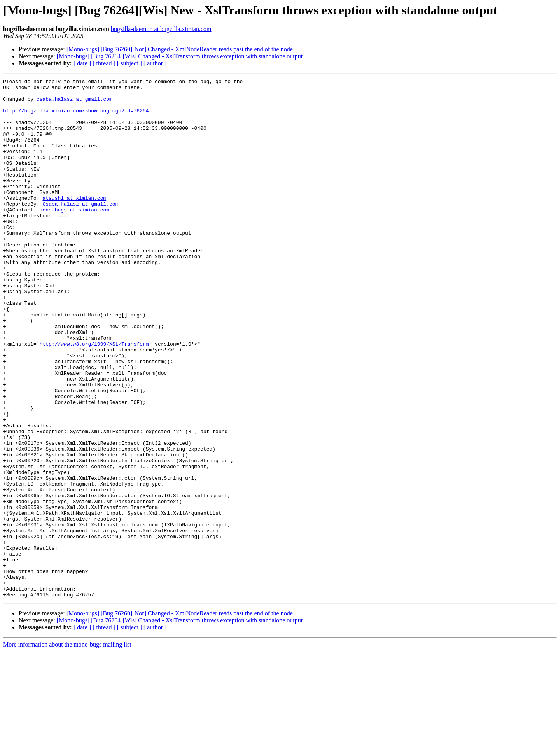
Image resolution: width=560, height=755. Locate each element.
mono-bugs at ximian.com (74, 236)
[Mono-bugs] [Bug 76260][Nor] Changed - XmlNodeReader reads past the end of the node (180, 49)
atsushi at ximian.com (74, 222)
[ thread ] (104, 63)
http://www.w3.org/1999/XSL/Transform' (96, 397)
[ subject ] (129, 63)
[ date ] (82, 63)
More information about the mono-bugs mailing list (67, 748)
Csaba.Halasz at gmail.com (80, 229)
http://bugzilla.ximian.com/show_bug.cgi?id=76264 (76, 117)
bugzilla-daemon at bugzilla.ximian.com (161, 29)
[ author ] (155, 63)
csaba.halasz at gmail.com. (76, 103)
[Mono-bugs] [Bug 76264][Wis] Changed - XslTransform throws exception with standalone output (180, 56)
